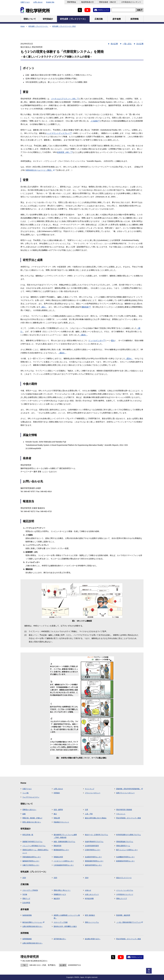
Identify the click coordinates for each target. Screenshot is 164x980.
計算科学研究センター (93, 850)
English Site (50, 2)
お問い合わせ (38, 2)
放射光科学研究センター (93, 865)
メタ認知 (95, 121)
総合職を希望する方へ (93, 939)
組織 (24, 814)
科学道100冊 (89, 899)
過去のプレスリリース (124, 878)
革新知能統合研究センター (32, 857)
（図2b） (83, 335)
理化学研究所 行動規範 (124, 810)
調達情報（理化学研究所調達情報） (129, 789)
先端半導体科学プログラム (94, 842)
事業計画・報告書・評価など (32, 818)
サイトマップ (90, 789)
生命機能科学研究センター (125, 857)
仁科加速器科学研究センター (64, 865)
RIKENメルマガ (103, 10)
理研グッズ (26, 899)
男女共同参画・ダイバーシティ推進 (129, 818)
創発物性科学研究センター (125, 861)
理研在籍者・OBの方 (107, 2)
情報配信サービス (60, 894)
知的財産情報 (27, 915)
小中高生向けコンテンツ (131, 2)
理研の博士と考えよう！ (62, 890)
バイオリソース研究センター (64, 861)
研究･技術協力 (90, 915)
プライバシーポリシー (93, 793)
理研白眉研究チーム (123, 846)
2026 (24, 878)
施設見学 (57, 899)
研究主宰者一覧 (28, 835)
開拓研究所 (58, 846)
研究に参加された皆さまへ (32, 822)
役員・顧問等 (58, 810)
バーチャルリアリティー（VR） (65, 99)
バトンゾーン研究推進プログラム (34, 846)
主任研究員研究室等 (92, 846)
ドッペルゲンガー (97, 341)
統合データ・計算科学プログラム (96, 835)
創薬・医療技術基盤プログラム (64, 842)
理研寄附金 (71, 2)
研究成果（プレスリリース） (38, 26)
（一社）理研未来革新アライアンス (129, 922)
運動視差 (86, 307)
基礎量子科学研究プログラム (32, 842)
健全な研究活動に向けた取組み (96, 818)
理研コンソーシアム (92, 922)
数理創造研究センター (61, 850)
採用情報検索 (27, 939)
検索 (139, 10)
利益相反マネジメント (61, 822)
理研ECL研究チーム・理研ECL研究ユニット (35, 851)
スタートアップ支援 (61, 922)
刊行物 (25, 894)
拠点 (55, 814)
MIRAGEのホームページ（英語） (40, 170)
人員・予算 (89, 814)
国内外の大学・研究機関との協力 (65, 926)
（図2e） (129, 358)
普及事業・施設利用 (123, 915)
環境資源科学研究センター (94, 861)
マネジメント (121, 814)
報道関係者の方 (88, 2)
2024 (87, 878)
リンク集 (25, 793)
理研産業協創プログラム (125, 842)
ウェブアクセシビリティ (31, 797)
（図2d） (62, 353)
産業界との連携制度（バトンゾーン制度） (67, 917)
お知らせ (88, 890)
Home (23, 26)
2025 (55, 878)
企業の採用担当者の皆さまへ (32, 926)
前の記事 (114, 44)
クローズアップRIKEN (30, 890)
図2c (113, 341)
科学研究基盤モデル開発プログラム (129, 835)
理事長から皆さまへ (29, 810)
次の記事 (140, 44)
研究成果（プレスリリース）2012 (64, 26)
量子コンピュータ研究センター (127, 850)
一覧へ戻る (127, 44)
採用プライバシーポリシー (125, 793)
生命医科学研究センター (93, 857)
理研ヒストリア (122, 899)
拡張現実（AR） (65, 152)
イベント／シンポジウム (125, 890)
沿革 (86, 810)
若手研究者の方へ (60, 939)
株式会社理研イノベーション (33, 922)
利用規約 (57, 793)
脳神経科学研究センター (31, 861)
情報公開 (57, 818)
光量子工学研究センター (31, 865)
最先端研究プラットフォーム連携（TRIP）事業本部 (65, 836)
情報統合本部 (58, 857)
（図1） (43, 307)
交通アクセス (25, 2)
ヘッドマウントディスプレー (59, 133)
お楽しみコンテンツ (92, 894)
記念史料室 (26, 903)
